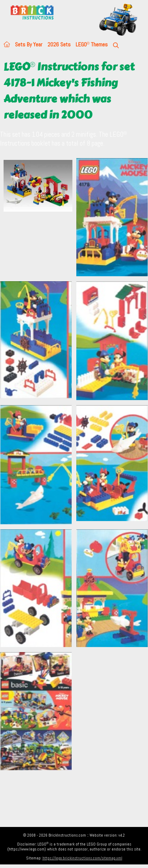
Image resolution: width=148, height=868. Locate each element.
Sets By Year (29, 44)
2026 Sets (59, 44)
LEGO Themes (92, 44)
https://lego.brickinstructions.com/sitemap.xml (82, 858)
